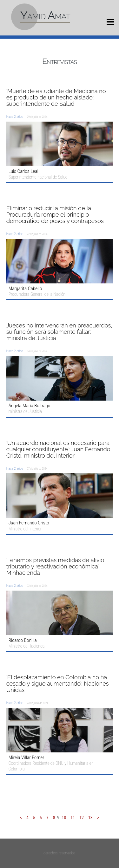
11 (73, 818)
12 (82, 818)
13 (90, 818)
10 (64, 818)
